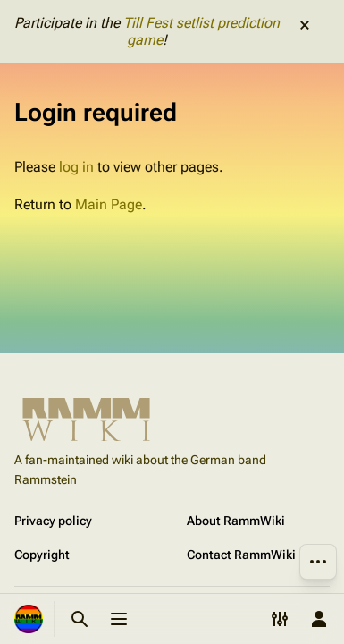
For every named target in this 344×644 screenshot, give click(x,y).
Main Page (109, 204)
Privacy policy (53, 521)
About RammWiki (236, 521)
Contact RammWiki (241, 555)
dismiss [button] (305, 25)
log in (76, 167)
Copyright (42, 555)
